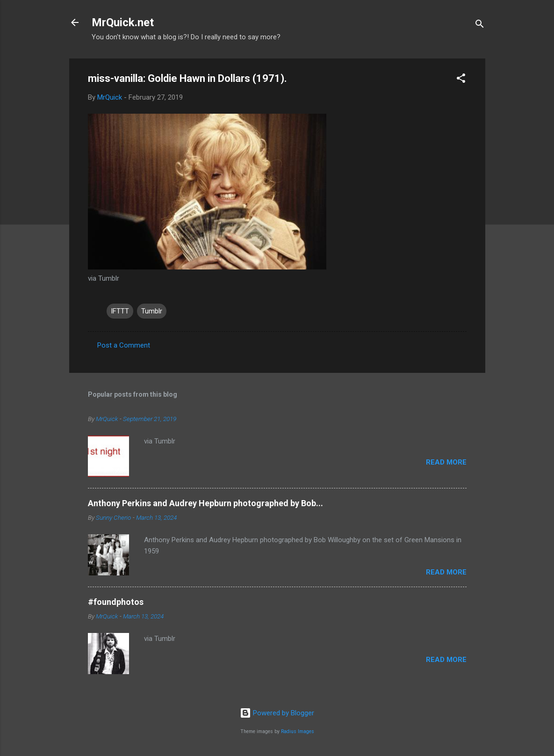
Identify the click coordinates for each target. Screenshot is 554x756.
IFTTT (120, 311)
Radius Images (298, 731)
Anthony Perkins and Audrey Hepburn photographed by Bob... (205, 503)
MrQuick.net (123, 22)
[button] (461, 80)
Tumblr (152, 311)
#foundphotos (116, 602)
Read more (446, 462)
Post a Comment (124, 345)
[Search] (480, 25)
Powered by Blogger (277, 713)
